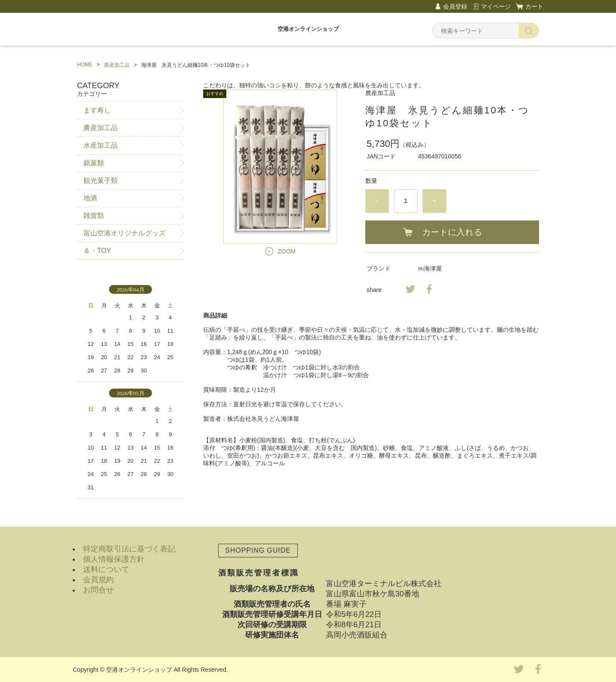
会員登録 (455, 6)
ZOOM (287, 251)
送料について (106, 569)
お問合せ (98, 590)
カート (534, 6)
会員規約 (98, 580)
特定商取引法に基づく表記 (129, 549)
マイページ (496, 6)
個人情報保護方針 (114, 559)
